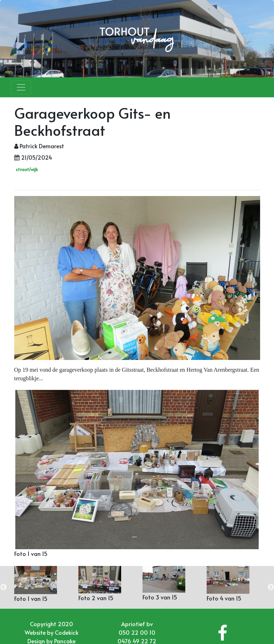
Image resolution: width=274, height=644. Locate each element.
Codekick (67, 632)
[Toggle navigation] (21, 87)
